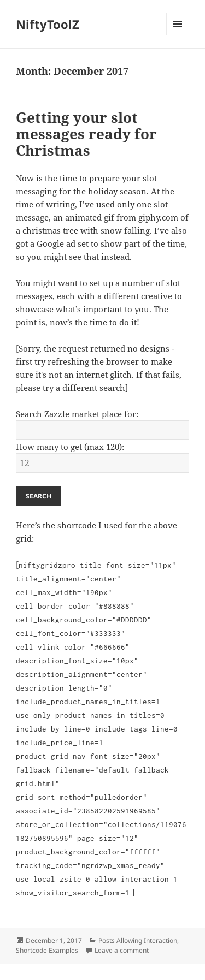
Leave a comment (122, 950)
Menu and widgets (178, 35)
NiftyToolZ (48, 24)
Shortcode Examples (47, 950)
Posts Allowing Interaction (138, 940)
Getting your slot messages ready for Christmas (86, 134)
